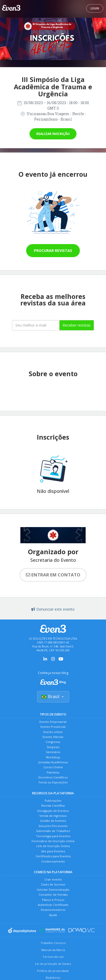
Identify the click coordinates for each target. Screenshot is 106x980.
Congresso (53, 742)
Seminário (53, 752)
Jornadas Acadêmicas (53, 762)
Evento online (53, 732)
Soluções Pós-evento (53, 826)
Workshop (53, 757)
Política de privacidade (53, 971)
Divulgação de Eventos (53, 811)
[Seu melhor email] (36, 325)
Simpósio (53, 747)
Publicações (53, 801)
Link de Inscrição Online (53, 846)
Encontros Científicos (53, 777)
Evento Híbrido (53, 737)
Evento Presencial (53, 727)
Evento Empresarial (53, 722)
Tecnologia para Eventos (53, 836)
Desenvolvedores (53, 910)
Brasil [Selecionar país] (53, 696)
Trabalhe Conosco (53, 943)
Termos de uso (53, 957)
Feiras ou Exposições (53, 782)
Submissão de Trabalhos (53, 831)
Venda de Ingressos (53, 816)
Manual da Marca (53, 950)
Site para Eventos (53, 851)
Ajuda (53, 915)
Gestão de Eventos (53, 821)
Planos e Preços (53, 900)
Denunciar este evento (53, 609)
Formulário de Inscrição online (53, 841)
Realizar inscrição (53, 134)
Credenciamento (53, 861)
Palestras (53, 772)
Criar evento (53, 879)
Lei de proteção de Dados (53, 964)
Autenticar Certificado (53, 905)
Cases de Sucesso (53, 884)
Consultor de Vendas (53, 895)
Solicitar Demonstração (53, 890)
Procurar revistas (53, 250)
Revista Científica (53, 805)
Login (95, 8)
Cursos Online (53, 767)
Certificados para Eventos (53, 856)
